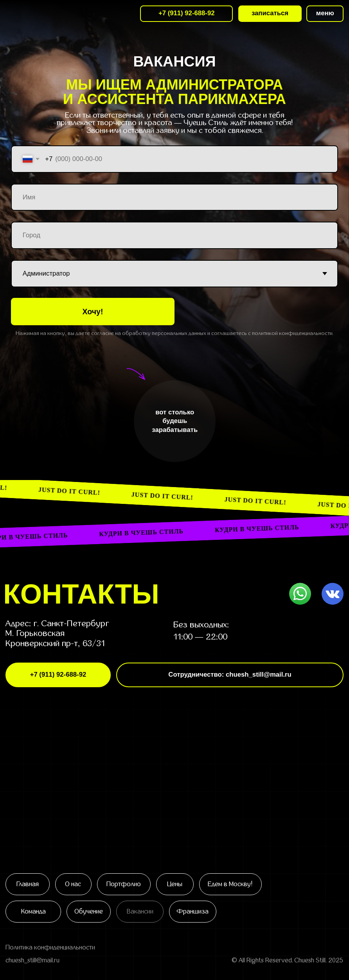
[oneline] (174, 235)
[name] (174, 197)
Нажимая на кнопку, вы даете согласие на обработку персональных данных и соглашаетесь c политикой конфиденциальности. (175, 333)
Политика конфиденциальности (50, 948)
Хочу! (93, 312)
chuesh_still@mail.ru (32, 960)
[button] (325, 14)
